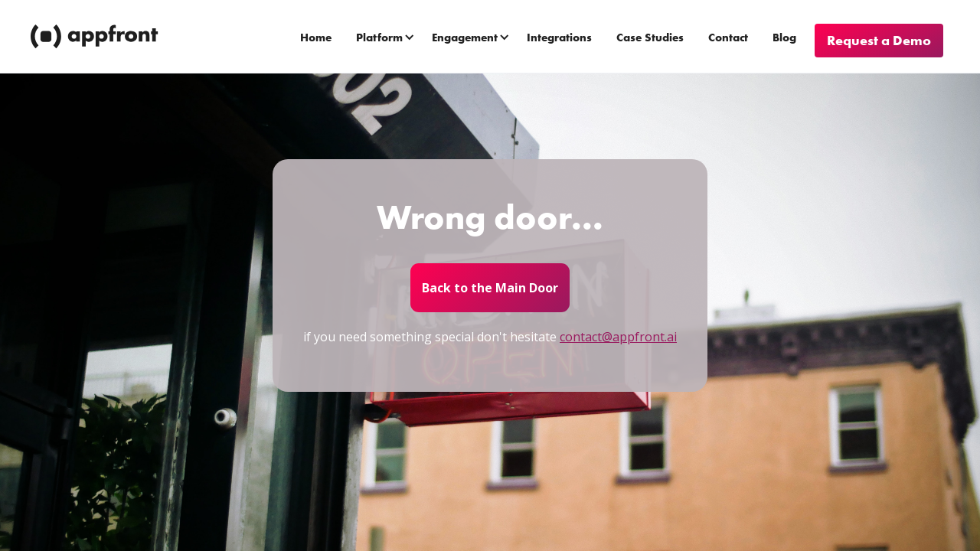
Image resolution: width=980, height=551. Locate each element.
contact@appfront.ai (618, 337)
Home (316, 37)
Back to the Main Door (490, 288)
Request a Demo (879, 40)
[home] (96, 37)
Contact (728, 37)
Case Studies (650, 37)
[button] (387, 37)
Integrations (559, 37)
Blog (784, 37)
